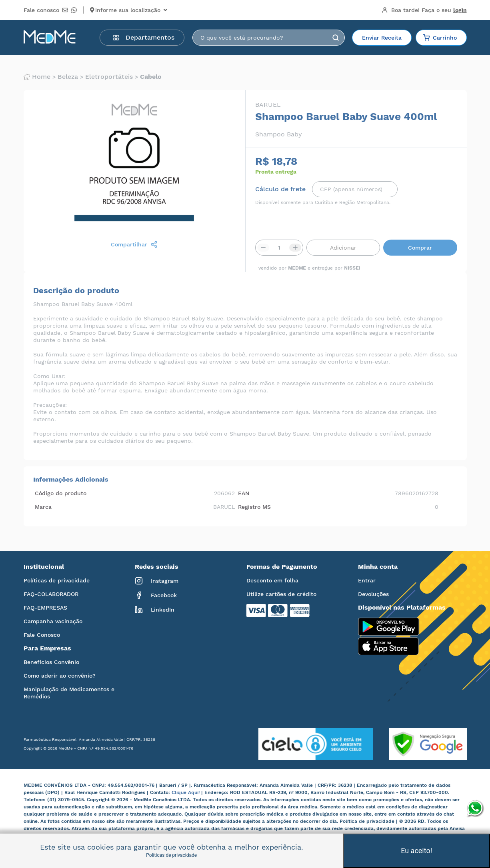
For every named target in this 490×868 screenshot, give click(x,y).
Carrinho (440, 38)
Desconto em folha (272, 580)
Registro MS (254, 507)
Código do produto (61, 493)
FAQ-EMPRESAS (45, 608)
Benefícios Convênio (51, 662)
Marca (43, 507)
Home (37, 77)
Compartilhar (134, 244)
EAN (244, 493)
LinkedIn (155, 610)
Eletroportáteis (109, 77)
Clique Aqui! (186, 792)
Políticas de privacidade (57, 580)
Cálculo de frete (280, 189)
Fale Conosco (42, 635)
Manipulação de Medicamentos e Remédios (69, 693)
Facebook (156, 595)
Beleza (68, 77)
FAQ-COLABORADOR (51, 594)
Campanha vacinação (53, 621)
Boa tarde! (424, 10)
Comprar (420, 248)
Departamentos (144, 37)
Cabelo (151, 77)
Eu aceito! (416, 851)
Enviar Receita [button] (382, 38)
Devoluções (373, 594)
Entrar (367, 580)
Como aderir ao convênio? (60, 676)
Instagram (157, 581)
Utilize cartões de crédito (281, 594)
